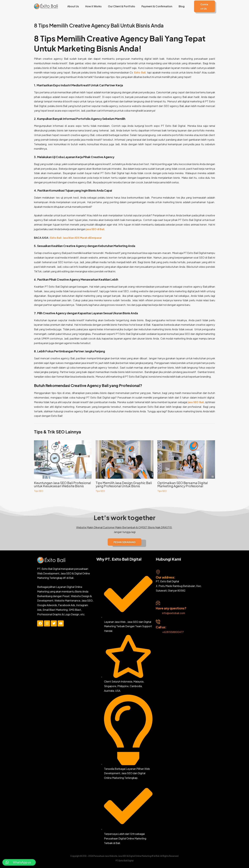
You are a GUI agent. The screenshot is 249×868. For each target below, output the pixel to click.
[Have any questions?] (158, 603)
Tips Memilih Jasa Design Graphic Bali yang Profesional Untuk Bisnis (124, 484)
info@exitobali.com (174, 613)
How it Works (93, 6)
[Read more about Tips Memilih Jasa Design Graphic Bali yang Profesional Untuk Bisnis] (124, 459)
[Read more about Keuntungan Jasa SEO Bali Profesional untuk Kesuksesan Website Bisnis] (63, 459)
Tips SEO (39, 491)
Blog (178, 6)
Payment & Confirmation (154, 6)
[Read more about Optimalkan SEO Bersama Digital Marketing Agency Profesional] (186, 459)
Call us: (161, 627)
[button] (202, 6)
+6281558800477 (173, 632)
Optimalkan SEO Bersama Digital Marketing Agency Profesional (183, 484)
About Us (74, 6)
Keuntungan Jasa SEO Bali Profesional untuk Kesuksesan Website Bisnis (62, 484)
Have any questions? (171, 608)
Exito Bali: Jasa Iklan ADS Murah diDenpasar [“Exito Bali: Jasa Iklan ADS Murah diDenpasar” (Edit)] (78, 238)
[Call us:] (158, 622)
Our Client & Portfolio (120, 6)
